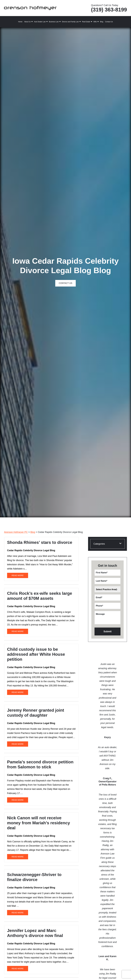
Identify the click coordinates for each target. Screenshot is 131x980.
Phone (99, 606)
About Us (27, 22)
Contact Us (109, 22)
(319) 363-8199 (109, 10)
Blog (102, 22)
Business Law (54, 22)
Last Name (102, 581)
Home (20, 22)
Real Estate (86, 22)
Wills (95, 22)
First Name (102, 573)
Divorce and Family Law (70, 22)
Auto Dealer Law (40, 22)
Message (100, 614)
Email (99, 597)
